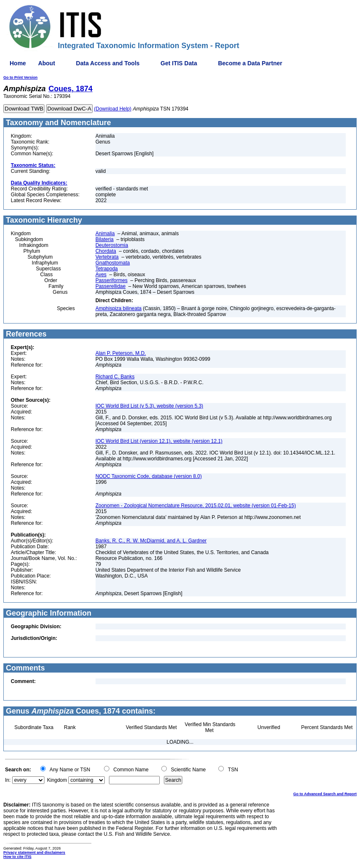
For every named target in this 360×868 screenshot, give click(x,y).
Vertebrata (107, 257)
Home (18, 63)
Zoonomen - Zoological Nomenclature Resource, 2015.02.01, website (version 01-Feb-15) (196, 506)
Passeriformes (112, 280)
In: (8, 780)
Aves (101, 275)
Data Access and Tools (108, 63)
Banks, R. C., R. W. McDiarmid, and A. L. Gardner (151, 541)
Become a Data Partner (250, 63)
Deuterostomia (112, 245)
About (47, 63)
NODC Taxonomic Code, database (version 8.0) (149, 476)
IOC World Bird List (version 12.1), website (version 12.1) (159, 441)
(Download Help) (113, 109)
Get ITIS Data (179, 63)
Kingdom (57, 780)
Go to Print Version (21, 77)
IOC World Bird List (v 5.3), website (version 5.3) (149, 406)
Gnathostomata (113, 263)
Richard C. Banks (115, 377)
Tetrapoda (107, 269)
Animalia (105, 234)
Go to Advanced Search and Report (325, 794)
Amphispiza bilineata (119, 308)
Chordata (106, 251)
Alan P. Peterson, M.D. (121, 353)
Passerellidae (111, 286)
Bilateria (105, 239)
